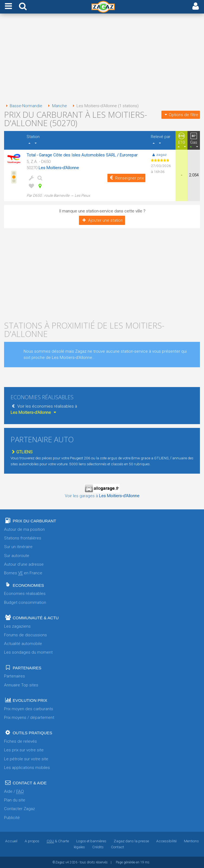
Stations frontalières (23, 538)
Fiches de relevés (20, 741)
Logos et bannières (91, 841)
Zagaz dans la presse (131, 841)
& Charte (58, 841)
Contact (117, 847)
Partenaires (15, 676)
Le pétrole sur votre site (26, 759)
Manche (56, 106)
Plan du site (15, 800)
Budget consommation (25, 602)
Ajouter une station (102, 220)
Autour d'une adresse (24, 564)
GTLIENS (22, 452)
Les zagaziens (17, 626)
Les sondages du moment (28, 652)
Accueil (11, 841)
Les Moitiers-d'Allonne (59, 168)
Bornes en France (23, 573)
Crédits (98, 847)
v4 (67, 862)
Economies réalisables (25, 594)
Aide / (14, 792)
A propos (32, 841)
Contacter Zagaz (20, 809)
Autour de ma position (24, 529)
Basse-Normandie (23, 106)
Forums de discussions (25, 635)
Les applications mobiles (27, 768)
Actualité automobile (23, 644)
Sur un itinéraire (18, 547)
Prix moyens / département (29, 718)
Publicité (12, 818)
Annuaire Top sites (21, 685)
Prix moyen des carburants (29, 709)
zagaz (159, 155)
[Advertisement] (102, 59)
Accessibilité (166, 841)
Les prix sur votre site (24, 750)
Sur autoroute (17, 556)
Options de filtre (181, 115)
